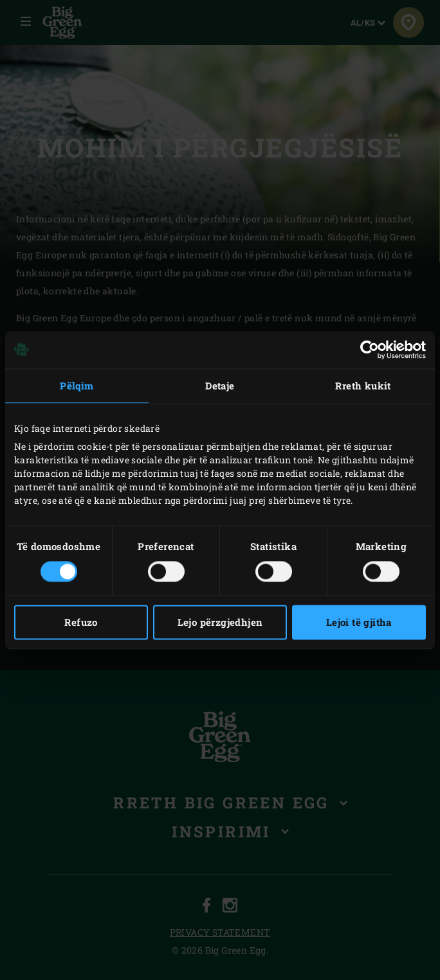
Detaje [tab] (220, 386)
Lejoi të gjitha (359, 622)
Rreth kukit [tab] (363, 386)
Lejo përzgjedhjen (220, 622)
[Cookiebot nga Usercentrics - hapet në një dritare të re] (370, 350)
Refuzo (81, 622)
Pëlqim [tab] (77, 386)
